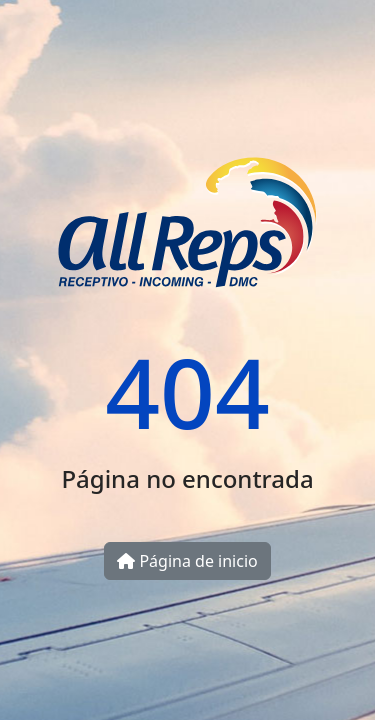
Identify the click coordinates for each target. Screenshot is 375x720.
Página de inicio (187, 561)
